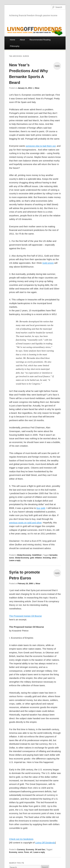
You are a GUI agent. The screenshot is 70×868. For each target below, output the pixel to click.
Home (12, 40)
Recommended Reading (40, 40)
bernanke (53, 555)
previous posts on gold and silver (25, 523)
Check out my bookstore (21, 839)
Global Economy (24, 555)
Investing (47, 558)
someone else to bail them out (41, 146)
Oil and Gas (40, 850)
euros (12, 558)
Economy (30, 850)
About (22, 40)
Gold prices (48, 263)
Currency (21, 850)
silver (54, 558)
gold (32, 558)
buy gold (41, 508)
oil (31, 852)
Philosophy (15, 46)
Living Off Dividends (45, 843)
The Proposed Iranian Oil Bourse (25, 616)
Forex (26, 852)
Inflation (38, 558)
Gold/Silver (37, 555)
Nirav (37, 88)
